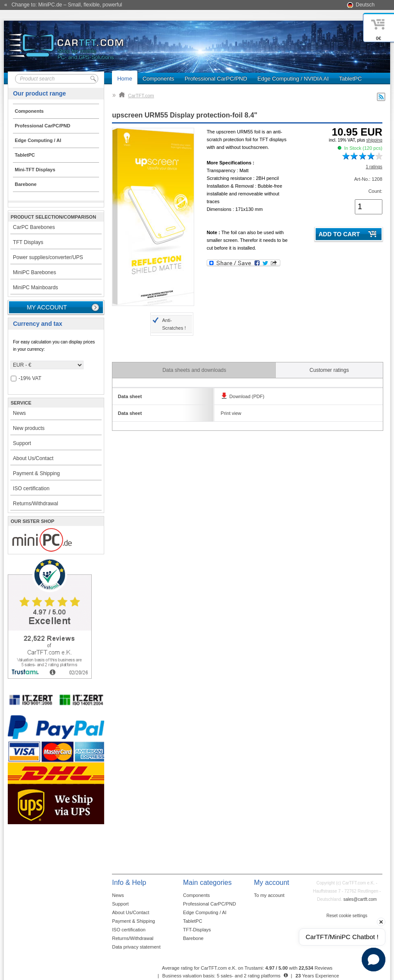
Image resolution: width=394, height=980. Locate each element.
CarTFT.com (137, 96)
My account (47, 307)
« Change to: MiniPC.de (63, 5)
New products (29, 428)
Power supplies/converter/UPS (48, 257)
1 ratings (374, 167)
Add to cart (339, 234)
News (19, 413)
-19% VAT (26, 379)
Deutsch (365, 5)
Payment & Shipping (36, 473)
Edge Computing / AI (205, 912)
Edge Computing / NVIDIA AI (293, 79)
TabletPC (350, 79)
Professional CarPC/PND (216, 79)
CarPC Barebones (34, 227)
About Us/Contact (33, 458)
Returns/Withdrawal (36, 504)
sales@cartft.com (360, 899)
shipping (374, 140)
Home (125, 79)
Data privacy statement (136, 947)
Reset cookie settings (347, 916)
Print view (231, 413)
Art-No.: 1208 (368, 179)
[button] (374, 960)
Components (158, 79)
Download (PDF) (247, 396)
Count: (375, 191)
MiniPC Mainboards (36, 288)
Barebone (193, 938)
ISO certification (31, 488)
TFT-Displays (197, 930)
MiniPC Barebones (34, 272)
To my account (269, 895)
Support (22, 443)
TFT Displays (28, 242)
